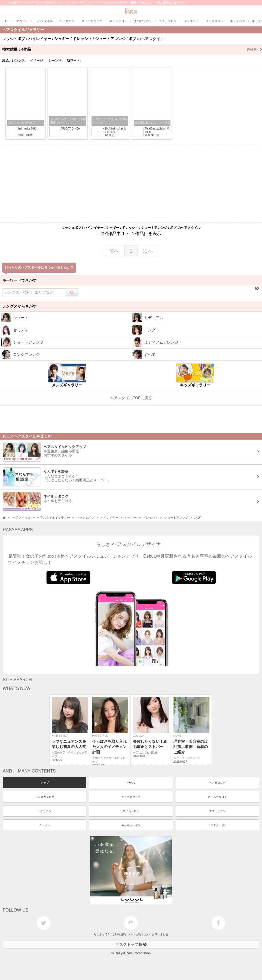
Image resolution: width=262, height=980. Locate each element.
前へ (114, 251)
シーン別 (56, 61)
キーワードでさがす (19, 280)
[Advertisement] (131, 184)
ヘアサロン (45, 811)
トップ (45, 783)
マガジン (131, 783)
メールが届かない (139, 934)
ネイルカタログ (217, 797)
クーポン (45, 825)
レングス (19, 61)
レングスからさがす (19, 306)
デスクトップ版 (131, 944)
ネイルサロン (131, 811)
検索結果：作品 (132, 49)
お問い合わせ (160, 934)
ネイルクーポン (131, 825)
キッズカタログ (131, 797)
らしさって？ (102, 934)
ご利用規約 (119, 934)
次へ (148, 251)
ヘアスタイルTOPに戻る (131, 398)
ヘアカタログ (217, 783)
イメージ (37, 61)
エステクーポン (217, 825)
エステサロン (217, 811)
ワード (74, 61)
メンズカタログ (45, 797)
